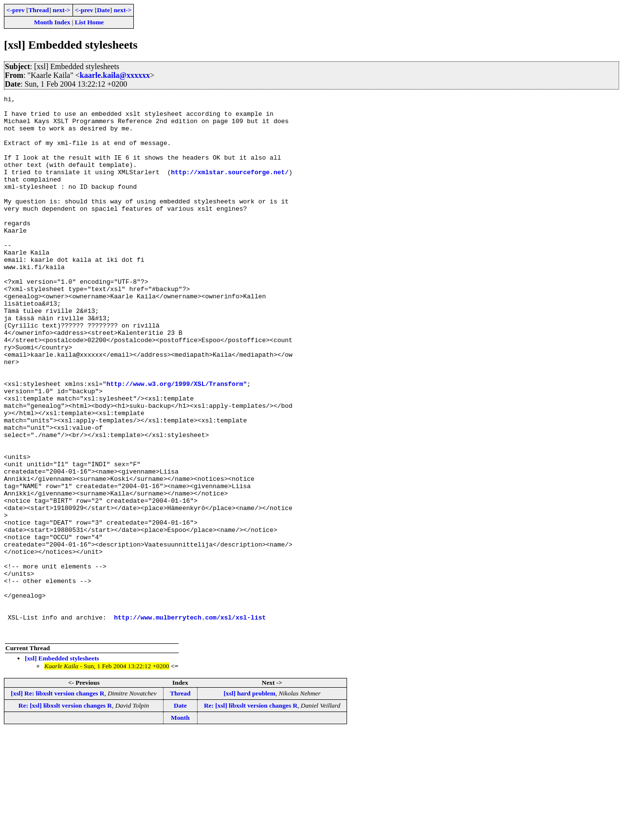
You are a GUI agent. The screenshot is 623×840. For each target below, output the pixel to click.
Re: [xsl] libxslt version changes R (65, 813)
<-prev (16, 10)
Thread (38, 10)
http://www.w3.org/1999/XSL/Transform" (177, 442)
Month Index (52, 22)
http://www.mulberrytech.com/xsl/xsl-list (190, 722)
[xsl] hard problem (249, 801)
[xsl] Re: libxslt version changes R (57, 801)
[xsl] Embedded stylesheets (62, 766)
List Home (90, 22)
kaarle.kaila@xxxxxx (115, 75)
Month (180, 826)
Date (103, 10)
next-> (61, 10)
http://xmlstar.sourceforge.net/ (230, 188)
